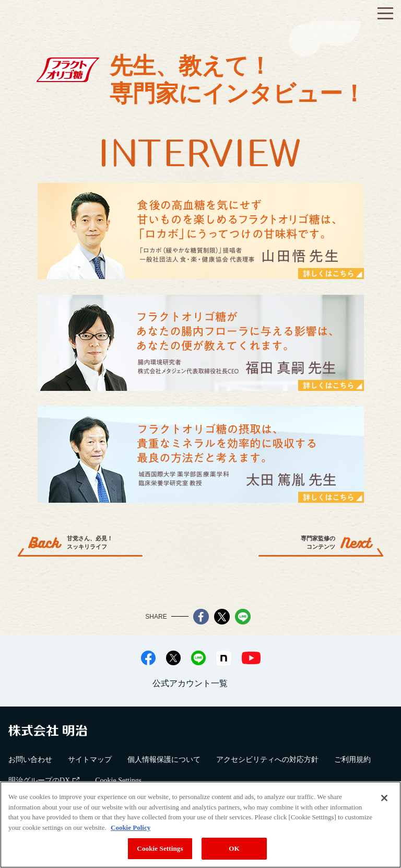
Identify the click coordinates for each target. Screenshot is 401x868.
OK (234, 848)
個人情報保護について (164, 760)
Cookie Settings (118, 780)
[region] (200, 825)
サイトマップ (90, 760)
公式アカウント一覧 (190, 683)
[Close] (384, 798)
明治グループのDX (44, 780)
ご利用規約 (352, 760)
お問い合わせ (30, 760)
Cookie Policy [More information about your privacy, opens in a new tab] (131, 828)
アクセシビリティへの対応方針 (267, 760)
